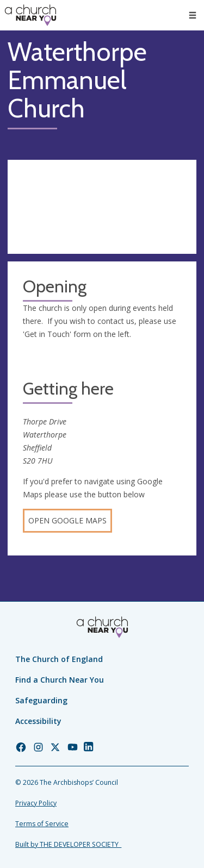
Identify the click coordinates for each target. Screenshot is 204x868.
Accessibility (38, 721)
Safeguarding (41, 700)
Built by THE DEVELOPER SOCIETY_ (68, 844)
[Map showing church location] (102, 207)
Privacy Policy (36, 803)
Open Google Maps (67, 520)
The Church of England (59, 659)
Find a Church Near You (60, 680)
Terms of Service (42, 824)
